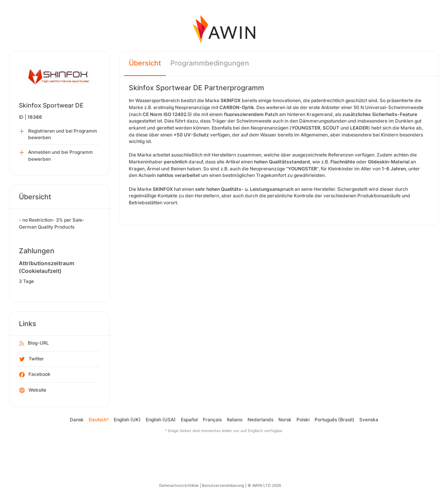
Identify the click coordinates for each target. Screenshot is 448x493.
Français (212, 420)
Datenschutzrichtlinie (179, 485)
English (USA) (161, 420)
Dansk (77, 420)
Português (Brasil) (334, 420)
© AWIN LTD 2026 (264, 485)
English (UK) (127, 420)
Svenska (369, 420)
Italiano (235, 420)
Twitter (32, 359)
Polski (303, 420)
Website (33, 390)
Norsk (285, 420)
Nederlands (260, 420)
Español (189, 420)
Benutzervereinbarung (223, 485)
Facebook (35, 375)
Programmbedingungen (210, 63)
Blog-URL (34, 343)
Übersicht (145, 63)
